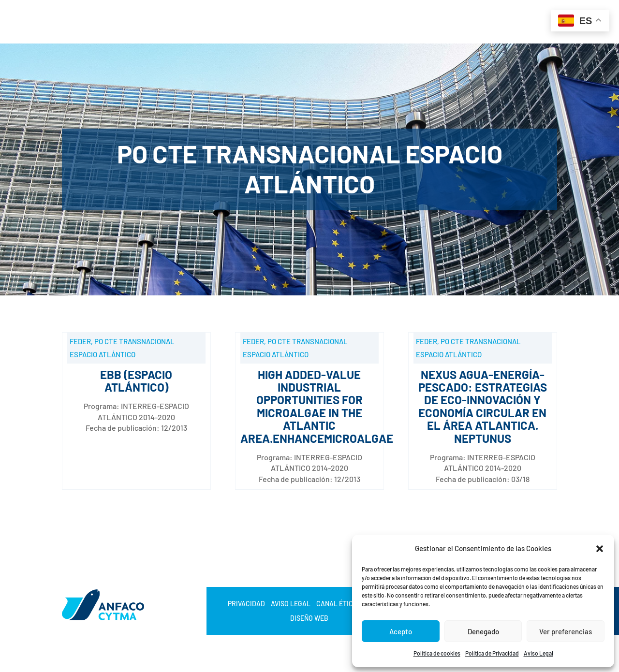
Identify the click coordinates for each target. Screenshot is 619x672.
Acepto (401, 631)
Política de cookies (437, 653)
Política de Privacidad (492, 653)
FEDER (80, 341)
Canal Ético (337, 604)
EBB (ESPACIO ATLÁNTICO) (136, 381)
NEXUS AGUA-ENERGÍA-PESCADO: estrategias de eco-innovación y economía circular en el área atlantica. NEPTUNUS (483, 406)
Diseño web (309, 619)
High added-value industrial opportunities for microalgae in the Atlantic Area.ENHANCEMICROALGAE (317, 406)
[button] (600, 549)
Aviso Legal (538, 653)
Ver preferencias (566, 631)
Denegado (483, 631)
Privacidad (246, 604)
